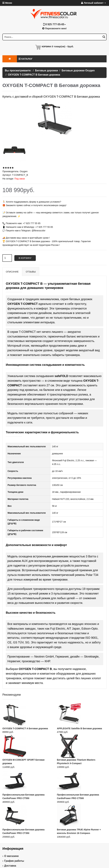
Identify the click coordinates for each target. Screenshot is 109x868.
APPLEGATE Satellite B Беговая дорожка (79, 728)
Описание (12, 272)
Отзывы (31, 272)
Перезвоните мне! (54, 28)
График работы (14, 861)
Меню (7, 3)
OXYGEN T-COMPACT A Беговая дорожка (25, 728)
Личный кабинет (93, 3)
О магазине (11, 856)
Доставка (10, 866)
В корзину (25, 258)
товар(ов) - (63, 46)
